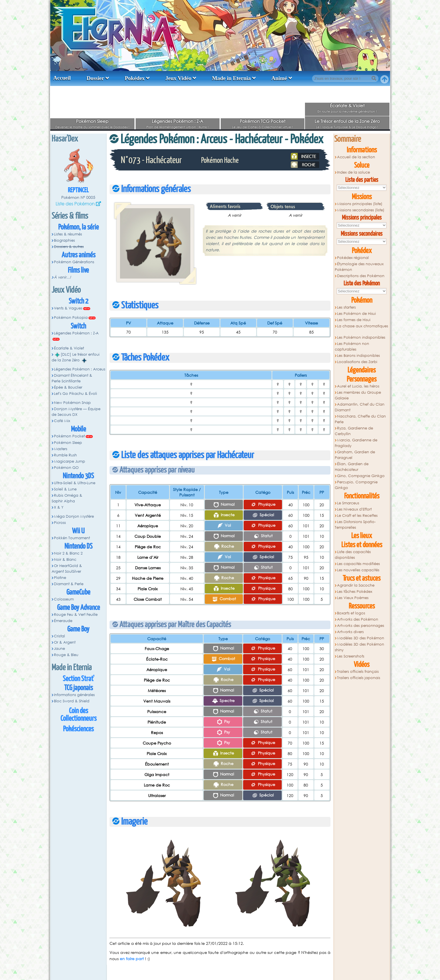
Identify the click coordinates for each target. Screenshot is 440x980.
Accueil (62, 78)
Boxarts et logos (351, 613)
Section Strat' (78, 679)
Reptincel (78, 190)
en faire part (132, 959)
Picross (60, 523)
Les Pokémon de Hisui (356, 314)
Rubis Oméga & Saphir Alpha (67, 498)
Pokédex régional (353, 258)
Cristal (59, 636)
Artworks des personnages (361, 626)
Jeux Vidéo (178, 78)
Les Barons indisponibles (358, 356)
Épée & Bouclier (68, 387)
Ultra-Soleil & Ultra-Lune (75, 483)
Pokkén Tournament (72, 538)
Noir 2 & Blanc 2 (68, 553)
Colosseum (64, 599)
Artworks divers (350, 632)
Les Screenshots (351, 656)
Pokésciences (78, 729)
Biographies (64, 240)
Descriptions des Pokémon (361, 276)
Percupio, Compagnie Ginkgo (356, 485)
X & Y (59, 507)
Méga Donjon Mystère (74, 516)
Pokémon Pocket (69, 436)
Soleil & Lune (65, 489)
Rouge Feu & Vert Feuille (76, 615)
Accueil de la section (356, 157)
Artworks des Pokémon (358, 619)
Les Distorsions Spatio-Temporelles (355, 525)
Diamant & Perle (69, 584)
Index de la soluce (353, 172)
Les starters (346, 307)
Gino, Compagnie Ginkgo (361, 476)
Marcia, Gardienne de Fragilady (356, 443)
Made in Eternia (231, 78)
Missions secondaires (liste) (361, 210)
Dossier (95, 78)
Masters (61, 449)
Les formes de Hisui (354, 320)
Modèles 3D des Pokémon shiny (360, 647)
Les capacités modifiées (358, 564)
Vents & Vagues (68, 308)
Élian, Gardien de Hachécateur (352, 467)
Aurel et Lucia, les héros (358, 386)
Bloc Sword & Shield (72, 701)
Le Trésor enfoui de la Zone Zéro (347, 121)
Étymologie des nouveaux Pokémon (359, 267)
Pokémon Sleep (92, 121)
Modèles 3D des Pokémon (361, 638)
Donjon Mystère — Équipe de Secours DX (76, 412)
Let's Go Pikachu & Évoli (75, 394)
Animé (279, 78)
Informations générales (74, 695)
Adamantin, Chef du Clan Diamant (360, 407)
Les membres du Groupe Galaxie (358, 395)
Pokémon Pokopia (71, 318)
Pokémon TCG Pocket (263, 121)
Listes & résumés (68, 234)
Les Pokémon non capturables (352, 346)
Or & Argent (65, 642)
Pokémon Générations (74, 262)
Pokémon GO (66, 468)
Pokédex (135, 78)
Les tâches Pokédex (355, 592)
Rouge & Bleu (66, 655)
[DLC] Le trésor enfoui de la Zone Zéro (76, 357)
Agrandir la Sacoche (356, 585)
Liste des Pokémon (75, 204)
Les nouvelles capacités (358, 570)
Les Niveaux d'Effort (354, 509)
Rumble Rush (65, 455)
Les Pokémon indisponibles (361, 337)
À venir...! (62, 277)
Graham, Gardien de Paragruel (355, 455)
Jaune (59, 649)
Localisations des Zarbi (357, 362)
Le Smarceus (348, 503)
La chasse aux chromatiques (363, 326)
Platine (60, 578)
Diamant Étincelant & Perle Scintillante (72, 378)
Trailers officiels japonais (359, 678)
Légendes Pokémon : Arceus (80, 369)
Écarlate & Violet (347, 106)
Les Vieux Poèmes (353, 598)
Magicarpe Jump (70, 461)
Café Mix (62, 421)
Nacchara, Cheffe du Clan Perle (360, 419)
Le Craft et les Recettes (357, 516)
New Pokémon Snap (72, 403)
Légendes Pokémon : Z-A (177, 121)
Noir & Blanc (65, 559)
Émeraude (63, 621)
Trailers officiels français (358, 672)
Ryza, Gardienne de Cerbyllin (354, 431)
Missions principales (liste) (360, 204)
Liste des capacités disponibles (353, 555)
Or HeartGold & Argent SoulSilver (67, 569)
